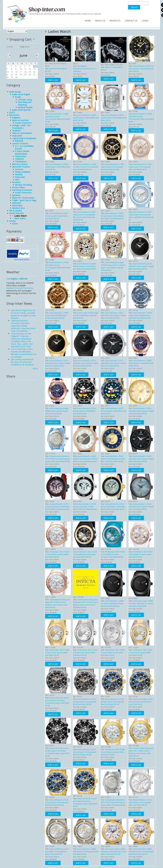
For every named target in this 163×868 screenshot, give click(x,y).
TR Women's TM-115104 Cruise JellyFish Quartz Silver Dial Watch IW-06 (140, 554)
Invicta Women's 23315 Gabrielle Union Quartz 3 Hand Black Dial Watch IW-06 (141, 459)
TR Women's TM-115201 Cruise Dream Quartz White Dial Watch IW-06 (140, 653)
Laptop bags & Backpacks (24, 138)
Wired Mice (17, 205)
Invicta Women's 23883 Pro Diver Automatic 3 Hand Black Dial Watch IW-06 (112, 604)
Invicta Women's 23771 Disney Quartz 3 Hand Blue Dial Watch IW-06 (113, 411)
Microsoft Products (21, 167)
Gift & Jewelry (15, 211)
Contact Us (131, 21)
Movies (13, 221)
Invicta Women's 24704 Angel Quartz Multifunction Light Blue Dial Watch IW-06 (140, 315)
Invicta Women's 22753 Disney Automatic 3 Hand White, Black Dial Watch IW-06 (85, 507)
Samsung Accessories (22, 190)
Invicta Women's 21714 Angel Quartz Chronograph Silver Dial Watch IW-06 (140, 802)
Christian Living (25, 100)
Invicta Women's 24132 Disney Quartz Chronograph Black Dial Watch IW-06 (85, 702)
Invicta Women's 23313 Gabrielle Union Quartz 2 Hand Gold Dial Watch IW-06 (141, 411)
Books (18, 97)
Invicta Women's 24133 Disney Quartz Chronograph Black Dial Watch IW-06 (112, 702)
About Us (100, 21)
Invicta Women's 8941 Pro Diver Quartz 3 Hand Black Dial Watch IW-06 (141, 69)
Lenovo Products (20, 143)
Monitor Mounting (23, 185)
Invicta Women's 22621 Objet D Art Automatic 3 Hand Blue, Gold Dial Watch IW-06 (113, 459)
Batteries (19, 141)
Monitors (16, 182)
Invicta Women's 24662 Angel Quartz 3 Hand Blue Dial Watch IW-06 (141, 363)
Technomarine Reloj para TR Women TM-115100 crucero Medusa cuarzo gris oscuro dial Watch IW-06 (85, 604)
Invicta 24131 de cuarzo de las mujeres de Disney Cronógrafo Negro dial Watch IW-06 (57, 752)
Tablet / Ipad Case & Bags (24, 200)
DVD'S (12, 112)
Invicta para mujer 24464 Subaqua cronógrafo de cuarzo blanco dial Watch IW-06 (114, 852)
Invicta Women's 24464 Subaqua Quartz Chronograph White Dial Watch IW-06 (141, 852)
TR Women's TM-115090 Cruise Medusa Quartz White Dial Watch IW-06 (57, 554)
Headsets (16, 131)
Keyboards (17, 136)
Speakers (16, 195)
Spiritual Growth (25, 107)
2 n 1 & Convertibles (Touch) (24, 147)
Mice (17, 180)
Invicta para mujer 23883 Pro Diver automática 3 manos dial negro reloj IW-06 (141, 604)
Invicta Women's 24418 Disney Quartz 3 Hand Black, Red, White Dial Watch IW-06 (84, 266)
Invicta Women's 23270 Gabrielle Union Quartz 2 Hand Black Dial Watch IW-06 (141, 266)
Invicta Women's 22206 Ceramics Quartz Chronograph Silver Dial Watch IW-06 (86, 167)
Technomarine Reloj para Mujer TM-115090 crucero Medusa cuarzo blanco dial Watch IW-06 (58, 604)
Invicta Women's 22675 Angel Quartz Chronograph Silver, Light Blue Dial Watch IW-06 (141, 216)
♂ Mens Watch (19, 218)
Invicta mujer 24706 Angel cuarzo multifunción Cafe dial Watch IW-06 (86, 315)
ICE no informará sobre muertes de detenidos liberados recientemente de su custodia (24, 353)
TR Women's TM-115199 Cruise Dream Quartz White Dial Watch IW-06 (85, 653)
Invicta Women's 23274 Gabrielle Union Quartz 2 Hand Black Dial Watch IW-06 (58, 363)
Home (88, 21)
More (35, 369)
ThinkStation (21, 162)
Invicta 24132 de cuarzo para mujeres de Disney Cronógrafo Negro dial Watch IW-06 (57, 702)
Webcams (17, 203)
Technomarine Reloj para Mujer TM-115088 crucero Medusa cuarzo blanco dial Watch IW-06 (141, 752)
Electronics (14, 115)
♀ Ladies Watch (19, 216)
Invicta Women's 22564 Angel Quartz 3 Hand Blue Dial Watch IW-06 (57, 167)
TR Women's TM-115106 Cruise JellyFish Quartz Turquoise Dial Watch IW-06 (113, 554)
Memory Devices (20, 164)
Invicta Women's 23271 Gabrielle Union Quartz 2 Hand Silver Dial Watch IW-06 (113, 315)
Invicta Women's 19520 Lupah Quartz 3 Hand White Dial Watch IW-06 (114, 118)
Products (115, 21)
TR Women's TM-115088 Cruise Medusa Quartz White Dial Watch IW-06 (113, 752)
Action (15, 224)
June (24, 55)
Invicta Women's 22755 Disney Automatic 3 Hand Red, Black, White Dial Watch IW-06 (57, 507)
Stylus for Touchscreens (23, 198)
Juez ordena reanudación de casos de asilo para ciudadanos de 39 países (22, 362)
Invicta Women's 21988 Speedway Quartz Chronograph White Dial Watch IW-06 (58, 118)
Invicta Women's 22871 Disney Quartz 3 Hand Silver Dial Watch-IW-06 (57, 216)
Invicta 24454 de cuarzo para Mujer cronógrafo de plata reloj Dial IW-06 (57, 852)
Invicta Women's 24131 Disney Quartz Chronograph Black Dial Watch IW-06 (85, 752)
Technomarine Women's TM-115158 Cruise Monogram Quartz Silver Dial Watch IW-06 (57, 459)
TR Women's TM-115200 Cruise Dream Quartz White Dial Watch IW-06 (57, 653)
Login (145, 21)
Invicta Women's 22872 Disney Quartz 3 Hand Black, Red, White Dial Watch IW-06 (112, 216)
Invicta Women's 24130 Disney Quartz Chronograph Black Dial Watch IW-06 (57, 802)
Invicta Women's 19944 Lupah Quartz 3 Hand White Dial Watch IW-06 (86, 118)
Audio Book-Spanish (21, 110)
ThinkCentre (20, 156)
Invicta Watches (16, 213)
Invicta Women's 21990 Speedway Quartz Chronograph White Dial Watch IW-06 (141, 118)
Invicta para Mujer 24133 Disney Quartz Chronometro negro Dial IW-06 (141, 702)
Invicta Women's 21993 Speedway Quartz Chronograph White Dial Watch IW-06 (58, 266)
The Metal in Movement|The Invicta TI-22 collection (84, 69)
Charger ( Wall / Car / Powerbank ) (22, 127)
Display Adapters (23, 172)
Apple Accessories (20, 120)
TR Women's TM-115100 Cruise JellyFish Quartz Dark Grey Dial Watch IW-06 (85, 554)
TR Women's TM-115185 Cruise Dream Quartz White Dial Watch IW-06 (113, 653)
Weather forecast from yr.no (20, 288)
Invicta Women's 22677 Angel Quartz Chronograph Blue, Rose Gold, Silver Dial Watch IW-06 (84, 216)
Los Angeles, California (17, 279)
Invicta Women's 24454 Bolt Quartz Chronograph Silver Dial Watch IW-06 (86, 852)
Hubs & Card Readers (22, 133)
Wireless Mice (18, 208)
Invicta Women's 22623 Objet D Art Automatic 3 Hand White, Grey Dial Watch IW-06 (85, 459)
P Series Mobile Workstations (22, 153)
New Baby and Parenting (25, 103)
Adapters (16, 118)
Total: (22, 47)
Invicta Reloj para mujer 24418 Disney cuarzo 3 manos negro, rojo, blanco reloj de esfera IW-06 (113, 266)
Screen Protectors (23, 123)
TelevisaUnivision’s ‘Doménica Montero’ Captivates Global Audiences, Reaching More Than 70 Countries (23, 326)
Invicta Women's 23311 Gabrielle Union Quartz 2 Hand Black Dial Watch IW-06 (113, 363)
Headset (19, 174)
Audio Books (15, 92)
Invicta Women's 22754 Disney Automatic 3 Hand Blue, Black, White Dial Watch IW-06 (113, 507)
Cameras (19, 169)
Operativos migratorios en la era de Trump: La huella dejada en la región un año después (23, 314)
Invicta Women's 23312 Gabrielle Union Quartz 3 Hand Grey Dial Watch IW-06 (141, 507)
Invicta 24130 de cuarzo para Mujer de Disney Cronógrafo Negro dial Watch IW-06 (85, 802)
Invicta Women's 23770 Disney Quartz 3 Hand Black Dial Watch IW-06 (84, 411)
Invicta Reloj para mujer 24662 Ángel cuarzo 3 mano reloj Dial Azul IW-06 (57, 411)
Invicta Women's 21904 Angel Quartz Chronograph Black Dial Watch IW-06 (112, 167)
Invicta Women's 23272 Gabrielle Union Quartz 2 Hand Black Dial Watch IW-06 (85, 363)
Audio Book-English (21, 94)
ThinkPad (19, 159)
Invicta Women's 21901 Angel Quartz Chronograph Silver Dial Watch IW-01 (140, 167)
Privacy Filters (18, 187)
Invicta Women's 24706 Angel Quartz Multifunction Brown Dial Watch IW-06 (57, 315)
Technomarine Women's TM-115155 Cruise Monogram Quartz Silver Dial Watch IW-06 (113, 802)
